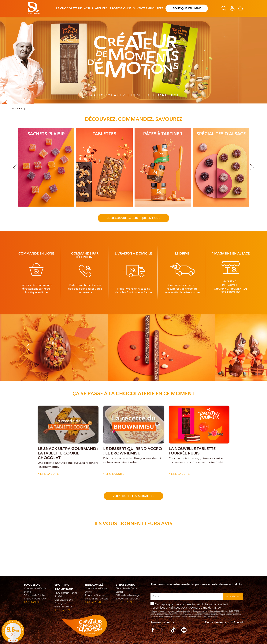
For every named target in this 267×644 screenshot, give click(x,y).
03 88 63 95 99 (124, 602)
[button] (252, 167)
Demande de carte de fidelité (224, 622)
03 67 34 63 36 (62, 610)
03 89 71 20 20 (93, 602)
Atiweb (187, 642)
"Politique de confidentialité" (208, 617)
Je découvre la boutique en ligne (133, 218)
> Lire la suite (48, 474)
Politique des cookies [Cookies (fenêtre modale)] (122, 642)
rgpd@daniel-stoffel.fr (202, 615)
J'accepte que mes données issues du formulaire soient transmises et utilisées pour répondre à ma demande (197, 610)
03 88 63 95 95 (32, 602)
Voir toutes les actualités (133, 496)
